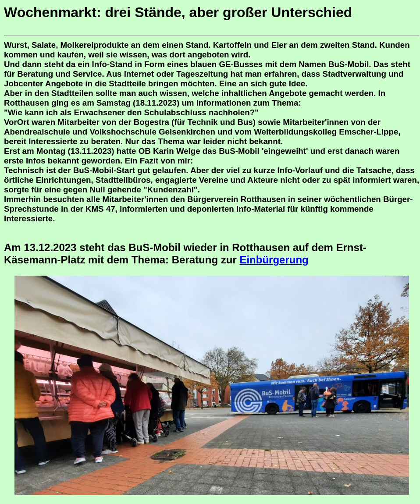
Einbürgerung (274, 260)
